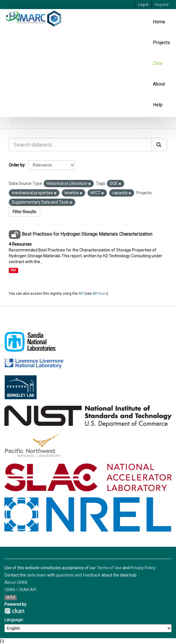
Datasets (27, 121)
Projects (162, 42)
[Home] (7, 121)
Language (14, 620)
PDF (13, 270)
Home (159, 22)
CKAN (14, 611)
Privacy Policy (143, 568)
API (81, 294)
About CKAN (16, 582)
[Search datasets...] (80, 145)
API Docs (100, 294)
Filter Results (24, 212)
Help (158, 105)
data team (37, 575)
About (159, 84)
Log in (143, 5)
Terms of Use (109, 568)
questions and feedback (78, 575)
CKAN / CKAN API (20, 590)
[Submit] (159, 145)
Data (158, 63)
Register (162, 5)
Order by (17, 165)
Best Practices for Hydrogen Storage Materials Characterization (87, 234)
